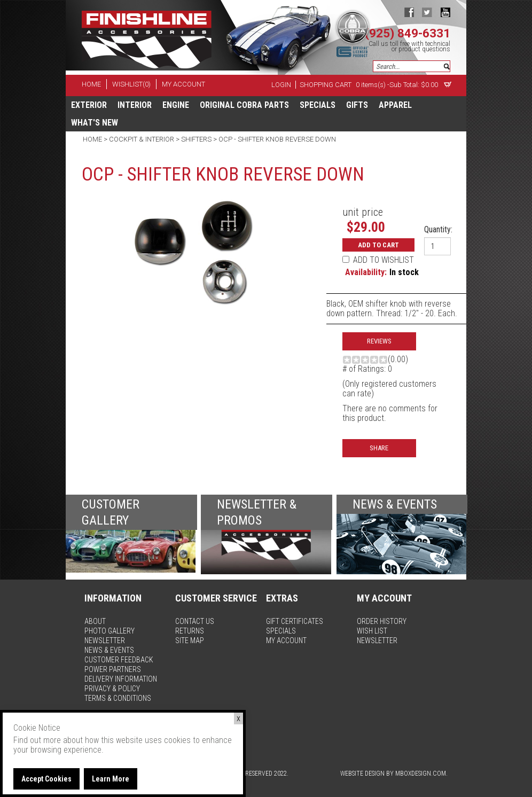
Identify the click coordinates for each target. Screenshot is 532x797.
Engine (176, 105)
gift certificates (295, 621)
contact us (195, 621)
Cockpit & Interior (142, 139)
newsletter (105, 640)
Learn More (111, 779)
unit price (363, 212)
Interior (135, 105)
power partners (113, 669)
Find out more (37, 740)
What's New (95, 123)
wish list (372, 631)
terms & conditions (118, 698)
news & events (109, 650)
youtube (445, 12)
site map (190, 640)
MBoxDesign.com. (421, 773)
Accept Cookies (46, 779)
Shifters (196, 139)
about (95, 621)
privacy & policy (112, 689)
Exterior (89, 105)
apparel (395, 105)
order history (382, 621)
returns (190, 631)
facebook (409, 12)
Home (93, 139)
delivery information (121, 679)
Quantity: (438, 230)
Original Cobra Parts (244, 105)
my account (183, 84)
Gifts (357, 105)
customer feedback (119, 660)
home (91, 84)
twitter (427, 12)
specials (318, 105)
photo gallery (109, 631)
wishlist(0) (131, 84)
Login (281, 85)
